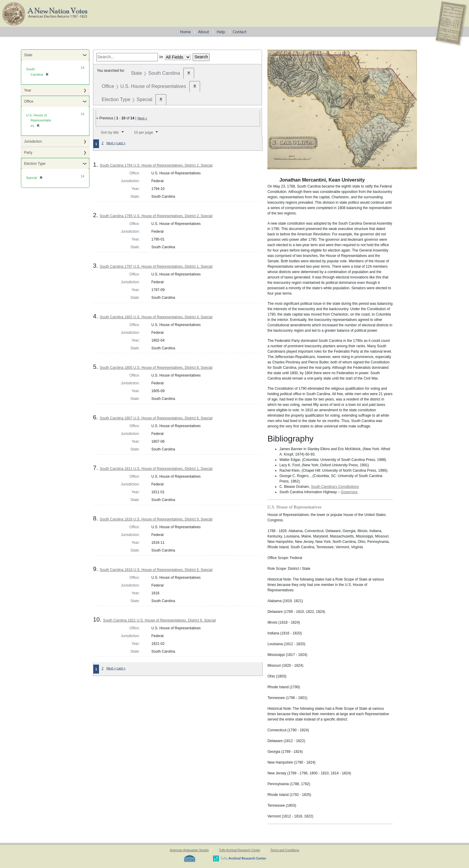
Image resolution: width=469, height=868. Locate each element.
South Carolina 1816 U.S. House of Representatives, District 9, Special (156, 519)
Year (28, 90)
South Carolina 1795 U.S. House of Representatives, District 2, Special (156, 216)
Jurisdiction (33, 141)
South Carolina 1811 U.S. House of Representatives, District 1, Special (156, 469)
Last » (121, 143)
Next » (142, 118)
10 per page (144, 133)
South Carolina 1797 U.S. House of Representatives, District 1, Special (156, 267)
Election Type (35, 164)
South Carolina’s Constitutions (335, 487)
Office (29, 101)
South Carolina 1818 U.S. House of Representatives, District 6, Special (156, 570)
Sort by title (110, 133)
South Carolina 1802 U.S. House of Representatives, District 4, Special (156, 317)
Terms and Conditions (285, 850)
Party (28, 153)
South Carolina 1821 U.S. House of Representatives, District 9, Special (159, 620)
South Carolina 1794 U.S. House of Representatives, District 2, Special (156, 165)
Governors (349, 492)
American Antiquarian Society (189, 850)
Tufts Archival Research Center (240, 850)
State (28, 55)
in (161, 57)
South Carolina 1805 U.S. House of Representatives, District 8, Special (156, 368)
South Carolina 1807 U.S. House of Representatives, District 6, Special (156, 418)
